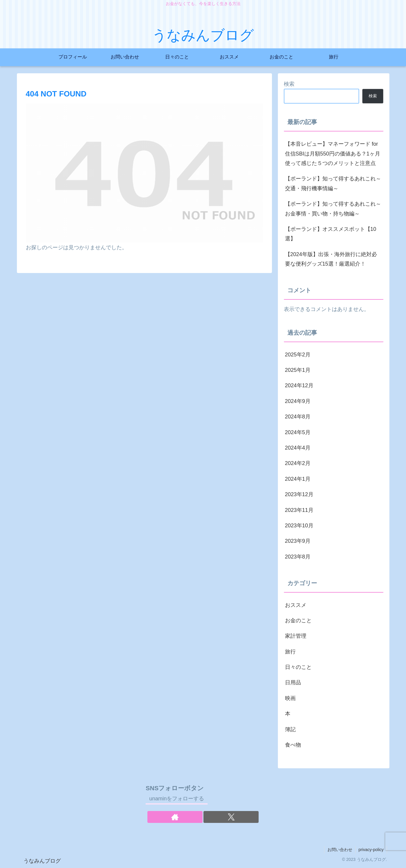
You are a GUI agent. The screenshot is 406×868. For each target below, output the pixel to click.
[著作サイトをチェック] (175, 817)
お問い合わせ (340, 850)
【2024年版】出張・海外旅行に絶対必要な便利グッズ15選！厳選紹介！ (331, 259)
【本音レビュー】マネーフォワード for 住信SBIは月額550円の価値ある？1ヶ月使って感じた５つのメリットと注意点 (333, 154)
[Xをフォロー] (231, 817)
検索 (289, 84)
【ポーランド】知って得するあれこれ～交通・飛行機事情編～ (333, 183)
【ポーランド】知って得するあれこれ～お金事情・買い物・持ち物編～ (333, 209)
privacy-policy (371, 850)
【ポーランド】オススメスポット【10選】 (331, 234)
